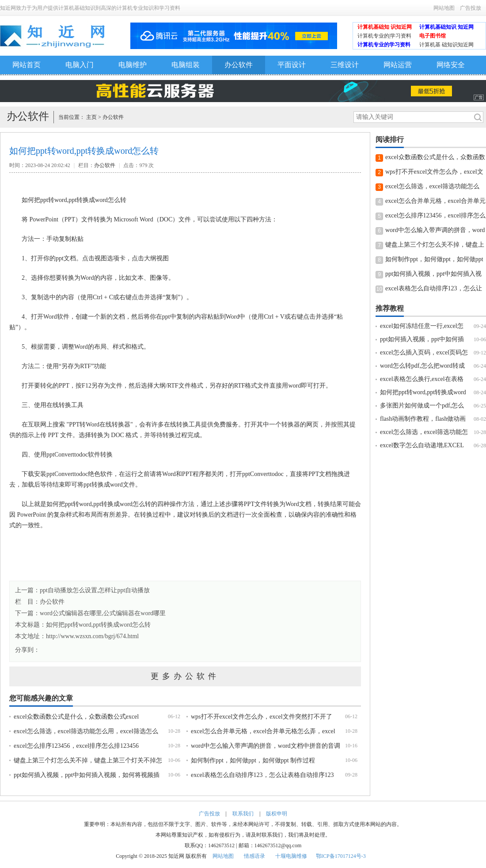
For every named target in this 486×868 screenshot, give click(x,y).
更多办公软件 (185, 676)
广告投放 (471, 8)
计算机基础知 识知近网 (385, 27)
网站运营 (398, 65)
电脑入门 (80, 65)
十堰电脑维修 (291, 856)
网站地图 (444, 8)
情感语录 (254, 856)
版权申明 (277, 814)
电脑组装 (186, 65)
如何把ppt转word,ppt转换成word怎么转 (98, 625)
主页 (91, 117)
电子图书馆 (433, 36)
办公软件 (239, 65)
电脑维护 (133, 65)
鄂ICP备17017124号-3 (341, 856)
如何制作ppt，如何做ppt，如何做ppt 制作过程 (253, 760)
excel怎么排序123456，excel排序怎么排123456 (76, 746)
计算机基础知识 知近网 (446, 27)
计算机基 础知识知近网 (446, 45)
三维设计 (345, 65)
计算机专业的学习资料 (384, 45)
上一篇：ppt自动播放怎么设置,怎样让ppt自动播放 (82, 590)
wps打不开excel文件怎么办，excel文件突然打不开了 (262, 717)
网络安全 (451, 65)
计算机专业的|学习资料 (384, 36)
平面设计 (292, 65)
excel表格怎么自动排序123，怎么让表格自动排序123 (262, 775)
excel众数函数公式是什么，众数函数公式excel (76, 717)
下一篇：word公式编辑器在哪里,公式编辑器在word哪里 (90, 613)
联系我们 (243, 814)
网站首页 (27, 65)
